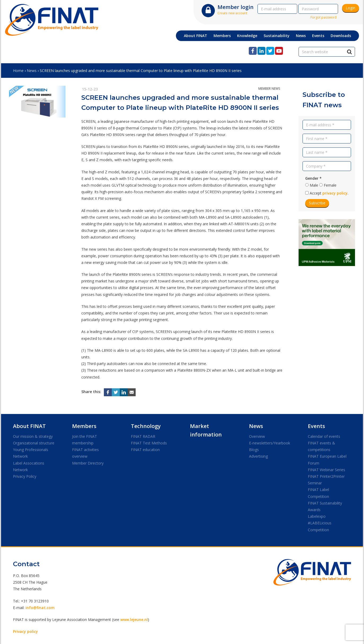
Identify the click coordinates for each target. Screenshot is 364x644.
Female (330, 185)
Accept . (329, 193)
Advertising (258, 456)
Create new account (232, 13)
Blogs (254, 450)
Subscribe (317, 203)
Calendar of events (324, 436)
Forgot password (323, 17)
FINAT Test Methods (149, 443)
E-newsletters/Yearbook (270, 443)
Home (18, 71)
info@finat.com (40, 608)
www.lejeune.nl (134, 620)
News (32, 71)
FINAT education (145, 450)
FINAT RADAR (143, 436)
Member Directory (88, 463)
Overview (257, 436)
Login (350, 8)
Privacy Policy (25, 476)
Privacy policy (25, 631)
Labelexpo (317, 516)
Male (314, 185)
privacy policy (335, 193)
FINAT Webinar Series (327, 470)
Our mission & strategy (33, 436)
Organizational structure (34, 443)
